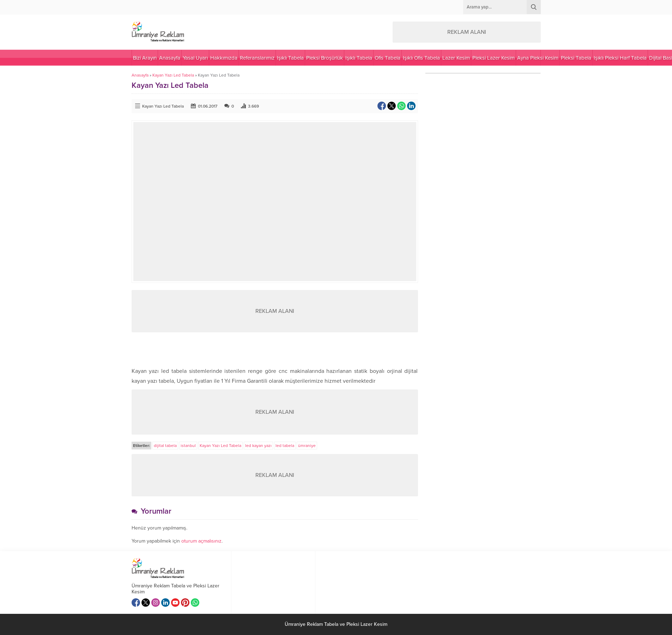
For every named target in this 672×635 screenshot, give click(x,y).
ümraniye (307, 446)
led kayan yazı (258, 446)
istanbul (188, 446)
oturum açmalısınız (201, 541)
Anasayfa (140, 75)
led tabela (285, 446)
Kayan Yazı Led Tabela (173, 75)
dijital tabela (165, 446)
